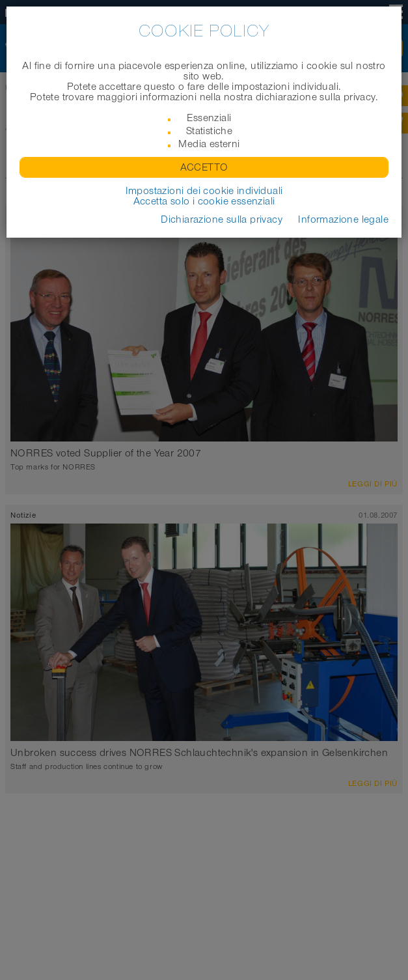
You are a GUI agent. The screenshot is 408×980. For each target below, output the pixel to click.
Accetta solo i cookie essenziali (204, 201)
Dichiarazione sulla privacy (222, 219)
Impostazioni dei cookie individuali (204, 191)
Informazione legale (343, 219)
